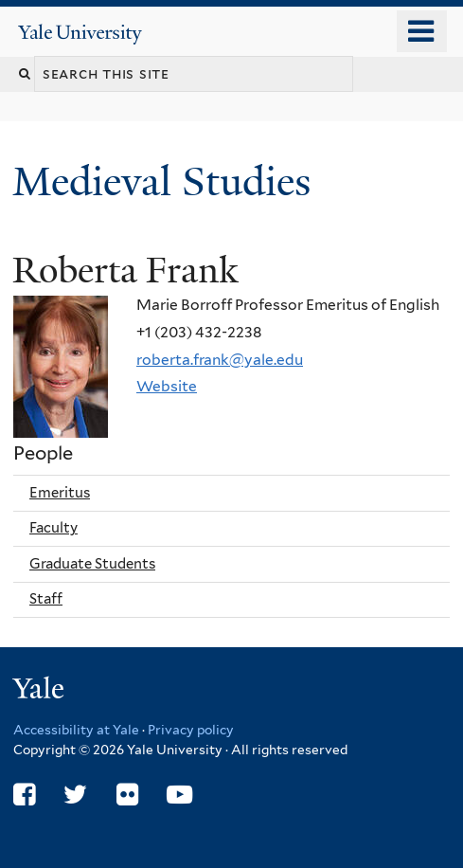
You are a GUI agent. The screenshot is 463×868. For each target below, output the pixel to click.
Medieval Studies (167, 181)
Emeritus (60, 493)
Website (167, 386)
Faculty (53, 528)
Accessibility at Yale (76, 730)
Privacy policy (191, 730)
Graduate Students (92, 564)
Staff (46, 599)
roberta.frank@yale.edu (220, 360)
